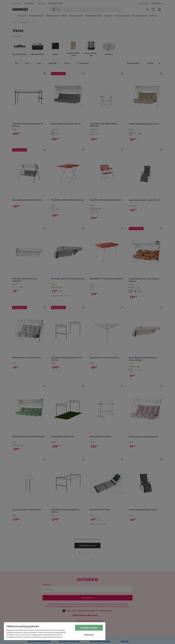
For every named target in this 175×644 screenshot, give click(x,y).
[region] (55, 631)
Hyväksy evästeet (89, 628)
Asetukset (89, 635)
